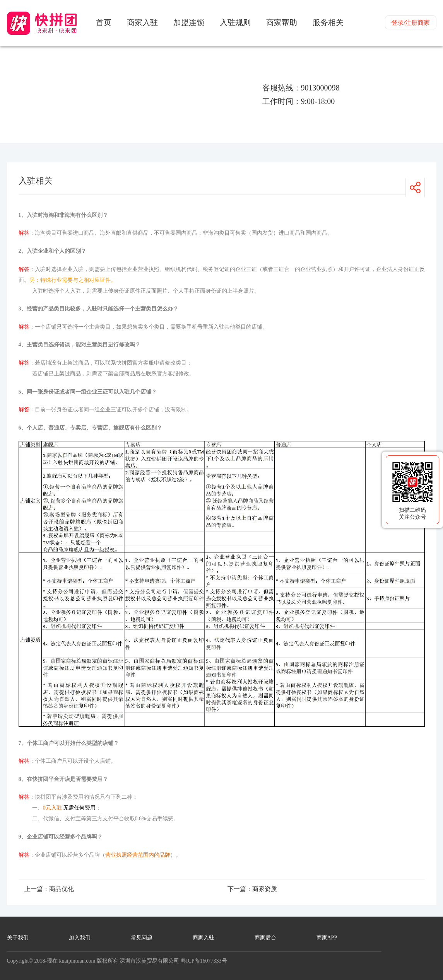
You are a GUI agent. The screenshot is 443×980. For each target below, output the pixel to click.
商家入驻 (142, 22)
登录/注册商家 (411, 23)
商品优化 (62, 889)
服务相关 (328, 22)
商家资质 (265, 889)
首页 (104, 22)
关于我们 (18, 938)
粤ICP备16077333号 (204, 961)
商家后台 (265, 938)
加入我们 (80, 938)
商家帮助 (282, 22)
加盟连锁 (189, 22)
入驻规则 (235, 22)
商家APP (327, 938)
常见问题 (142, 938)
